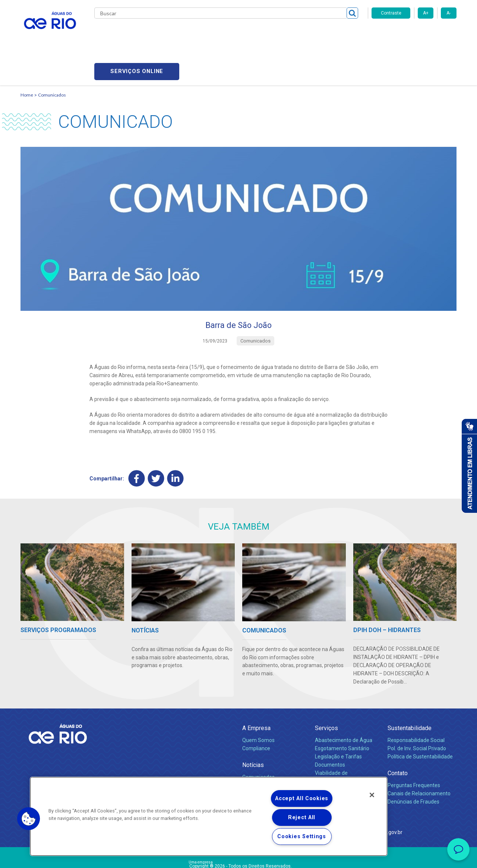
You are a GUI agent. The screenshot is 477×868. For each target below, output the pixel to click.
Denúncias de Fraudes (413, 767)
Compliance (256, 713)
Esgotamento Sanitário (342, 713)
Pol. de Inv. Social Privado (417, 713)
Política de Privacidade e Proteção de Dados (238, 857)
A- (448, 13)
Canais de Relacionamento (419, 758)
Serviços (326, 693)
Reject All (302, 818)
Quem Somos (258, 705)
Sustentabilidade (410, 693)
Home (27, 58)
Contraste (391, 13)
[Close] (372, 795)
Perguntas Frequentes (414, 750)
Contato (398, 738)
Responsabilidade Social (416, 705)
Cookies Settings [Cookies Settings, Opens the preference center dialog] (302, 837)
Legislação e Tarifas (338, 722)
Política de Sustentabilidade (420, 722)
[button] (29, 819)
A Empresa (256, 693)
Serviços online (414, 34)
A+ (426, 13)
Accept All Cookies (302, 798)
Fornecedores (282, 34)
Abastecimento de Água (344, 705)
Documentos (330, 730)
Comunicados (52, 58)
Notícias (253, 730)
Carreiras (247, 34)
